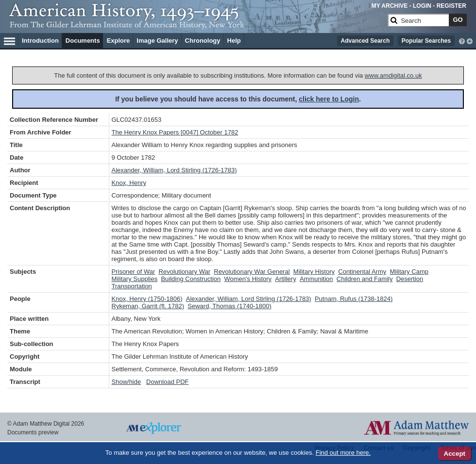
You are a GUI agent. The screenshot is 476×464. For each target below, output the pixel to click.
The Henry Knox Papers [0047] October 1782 (175, 132)
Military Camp (409, 272)
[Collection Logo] (196, 24)
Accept (455, 454)
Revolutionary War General (252, 272)
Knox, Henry (129, 183)
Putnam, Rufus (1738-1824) (354, 299)
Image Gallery (157, 41)
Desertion (410, 279)
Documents (83, 41)
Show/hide (127, 382)
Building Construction (191, 279)
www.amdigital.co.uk (393, 75)
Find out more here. (343, 453)
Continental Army (362, 272)
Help (234, 41)
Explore (119, 41)
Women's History (248, 279)
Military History (314, 272)
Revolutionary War (185, 272)
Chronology (203, 41)
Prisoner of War (134, 272)
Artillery (285, 279)
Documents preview (33, 432)
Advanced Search (365, 41)
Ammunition (316, 279)
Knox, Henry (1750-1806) (147, 299)
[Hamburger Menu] (9, 40)
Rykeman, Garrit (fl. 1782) (148, 306)
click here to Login (329, 99)
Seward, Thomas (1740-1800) (229, 306)
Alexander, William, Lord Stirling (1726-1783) (174, 170)
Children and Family (365, 279)
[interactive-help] (462, 40)
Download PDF (167, 382)
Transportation (132, 286)
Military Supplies (135, 279)
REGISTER (451, 6)
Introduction (40, 41)
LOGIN (422, 6)
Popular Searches (426, 41)
